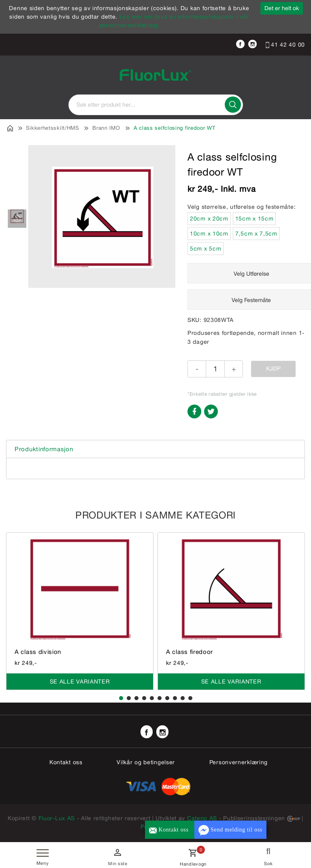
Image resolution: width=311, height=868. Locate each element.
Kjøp (273, 369)
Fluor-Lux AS (57, 818)
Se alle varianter (80, 682)
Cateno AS (202, 818)
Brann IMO (106, 128)
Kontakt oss (66, 762)
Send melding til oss (230, 830)
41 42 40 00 (285, 45)
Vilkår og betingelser (146, 762)
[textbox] (156, 105)
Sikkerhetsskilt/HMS (52, 128)
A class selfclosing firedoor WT (175, 128)
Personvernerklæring (239, 762)
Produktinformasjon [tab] (44, 449)
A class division (38, 652)
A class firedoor (190, 652)
